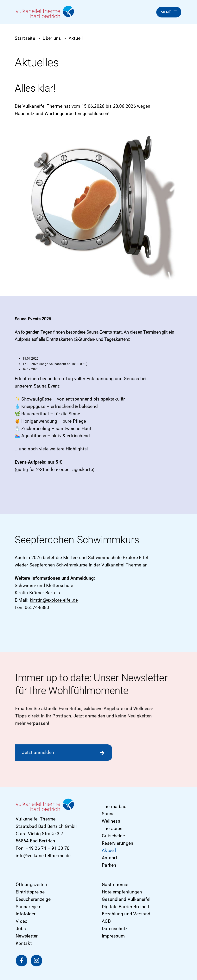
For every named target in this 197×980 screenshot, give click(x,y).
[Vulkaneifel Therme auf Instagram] (36, 961)
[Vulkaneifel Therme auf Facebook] (22, 961)
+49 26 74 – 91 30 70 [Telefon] (48, 848)
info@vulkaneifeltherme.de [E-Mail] (43, 856)
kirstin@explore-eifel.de (53, 600)
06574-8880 (36, 607)
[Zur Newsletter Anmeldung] (62, 753)
